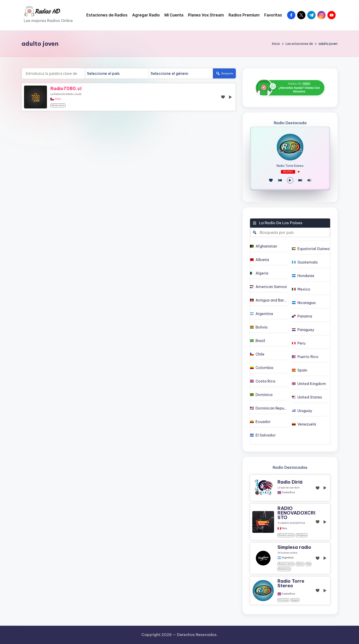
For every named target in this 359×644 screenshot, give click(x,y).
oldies (300, 564)
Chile (58, 99)
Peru (284, 528)
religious (302, 535)
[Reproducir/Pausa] (290, 180)
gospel (295, 600)
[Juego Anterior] (280, 180)
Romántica (284, 569)
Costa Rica (288, 493)
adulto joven (58, 105)
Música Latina (286, 535)
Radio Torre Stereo (290, 166)
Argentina (288, 558)
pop (309, 564)
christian (283, 600)
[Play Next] (300, 180)
